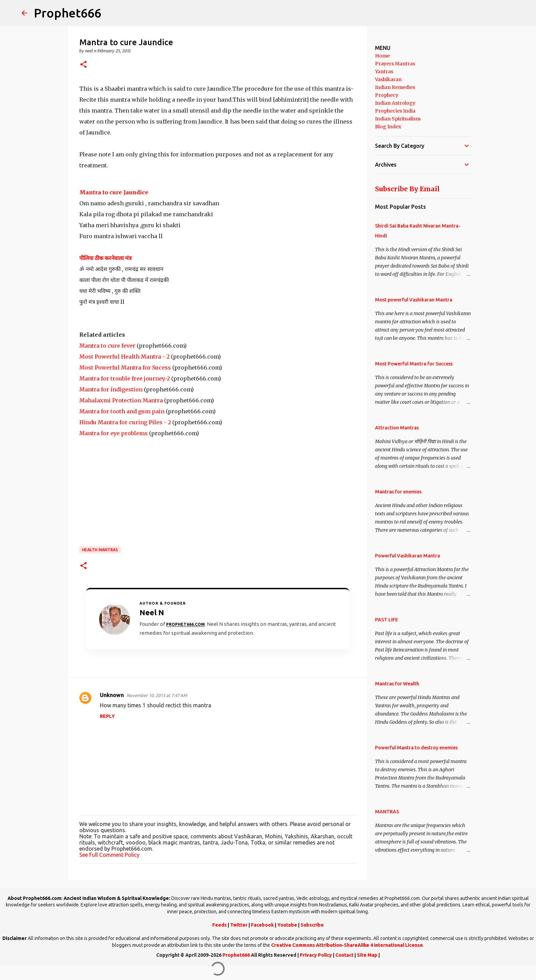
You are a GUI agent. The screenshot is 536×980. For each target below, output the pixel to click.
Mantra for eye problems (113, 433)
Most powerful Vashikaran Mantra (414, 300)
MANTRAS (387, 812)
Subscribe (312, 925)
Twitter (239, 925)
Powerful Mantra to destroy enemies (416, 748)
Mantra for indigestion (111, 389)
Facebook (262, 925)
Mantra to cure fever (107, 346)
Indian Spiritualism (398, 119)
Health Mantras (100, 550)
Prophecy (387, 95)
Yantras (384, 72)
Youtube (287, 925)
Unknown (112, 695)
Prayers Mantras (395, 64)
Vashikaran (388, 79)
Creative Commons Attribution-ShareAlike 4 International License (347, 945)
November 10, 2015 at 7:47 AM (157, 695)
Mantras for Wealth (397, 684)
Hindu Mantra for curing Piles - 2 (125, 422)
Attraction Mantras (397, 428)
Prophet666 (68, 13)
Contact (344, 955)
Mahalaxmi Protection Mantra (121, 400)
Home (382, 56)
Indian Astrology (395, 103)
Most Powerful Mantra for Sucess (125, 367)
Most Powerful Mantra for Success (414, 364)
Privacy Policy (316, 955)
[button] (83, 65)
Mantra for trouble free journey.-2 (125, 378)
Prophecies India (395, 111)
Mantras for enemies (398, 492)
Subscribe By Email (407, 189)
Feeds (219, 925)
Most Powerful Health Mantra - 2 (124, 357)
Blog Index (388, 127)
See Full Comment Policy (109, 855)
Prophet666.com (185, 624)
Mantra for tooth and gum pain (122, 411)
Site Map (367, 955)
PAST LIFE (386, 620)
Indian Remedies (395, 87)
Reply (107, 716)
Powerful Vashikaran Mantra (407, 556)
